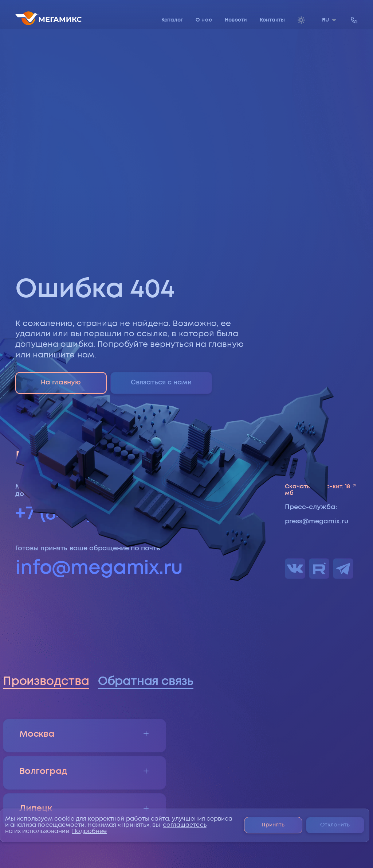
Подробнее (89, 831)
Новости (236, 20)
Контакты (272, 20)
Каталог (172, 20)
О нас (204, 20)
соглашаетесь (185, 825)
